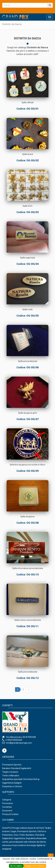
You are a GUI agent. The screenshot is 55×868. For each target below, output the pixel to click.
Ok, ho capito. (16, 866)
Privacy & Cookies (10, 814)
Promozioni (8, 803)
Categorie (7, 800)
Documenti (7, 811)
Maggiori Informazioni (35, 866)
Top (51, 856)
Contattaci (7, 807)
